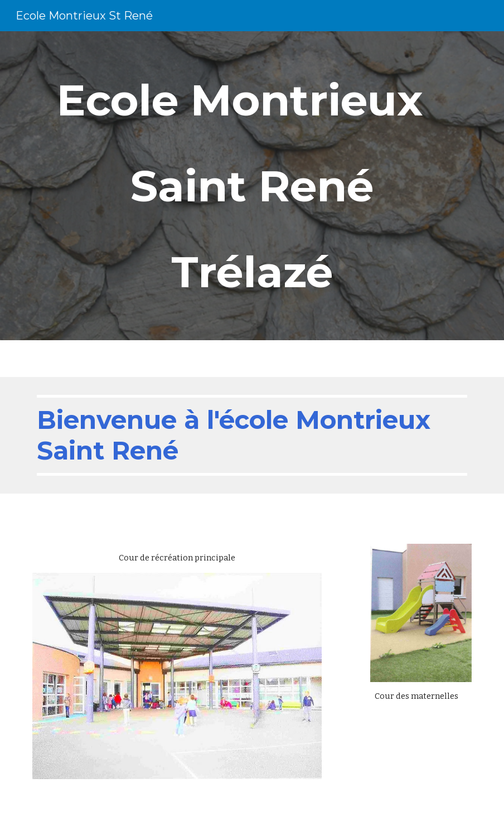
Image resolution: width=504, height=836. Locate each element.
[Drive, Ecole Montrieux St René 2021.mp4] (421, 749)
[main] (252, 186)
